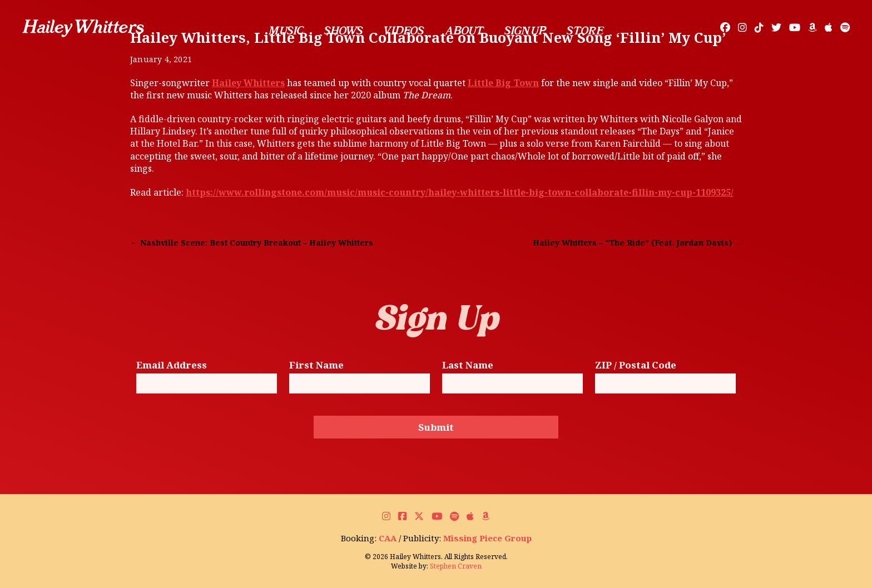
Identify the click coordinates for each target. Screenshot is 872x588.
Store (585, 31)
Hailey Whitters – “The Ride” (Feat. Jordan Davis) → (637, 243)
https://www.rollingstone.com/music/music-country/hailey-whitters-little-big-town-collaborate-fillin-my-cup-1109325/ (460, 192)
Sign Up (525, 31)
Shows (343, 31)
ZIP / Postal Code (636, 365)
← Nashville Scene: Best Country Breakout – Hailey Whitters (252, 243)
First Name (316, 365)
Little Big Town (503, 83)
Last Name (468, 365)
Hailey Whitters (248, 83)
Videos (404, 31)
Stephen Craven (456, 566)
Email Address (172, 365)
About (464, 31)
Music (286, 31)
